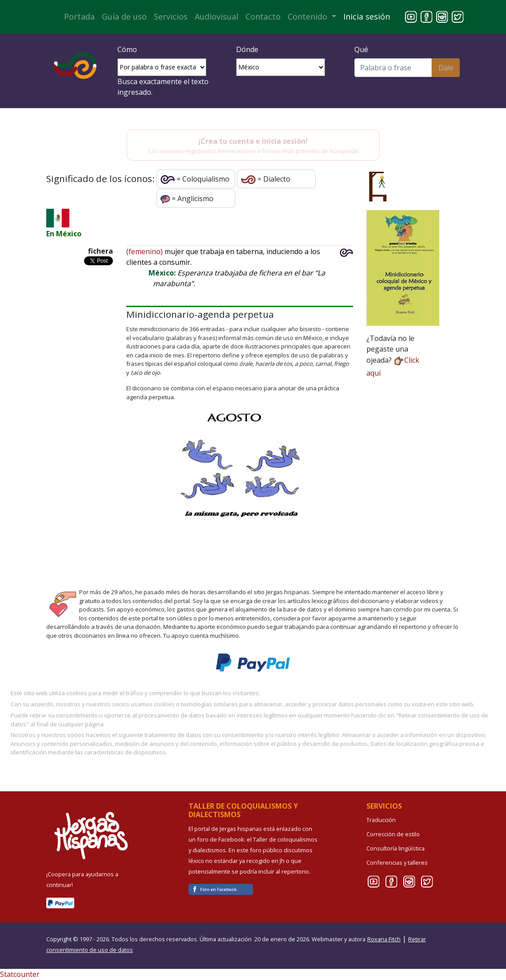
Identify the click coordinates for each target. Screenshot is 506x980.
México (69, 234)
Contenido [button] (309, 16)
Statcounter (20, 974)
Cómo (127, 49)
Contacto (263, 16)
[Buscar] (393, 68)
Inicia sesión (367, 16)
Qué (361, 49)
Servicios (171, 16)
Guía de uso (124, 16)
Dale (446, 68)
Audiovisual (217, 16)
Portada (79, 16)
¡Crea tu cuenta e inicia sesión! (253, 141)
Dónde (247, 49)
